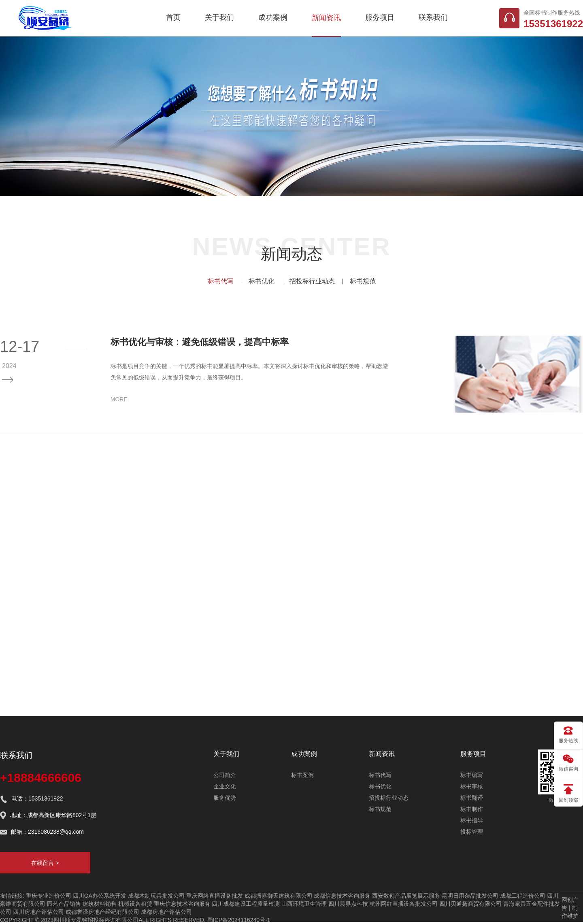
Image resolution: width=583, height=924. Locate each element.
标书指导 (472, 820)
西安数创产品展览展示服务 (406, 896)
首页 (173, 17)
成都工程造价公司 (523, 896)
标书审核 (472, 786)
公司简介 (225, 775)
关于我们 (219, 17)
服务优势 (225, 798)
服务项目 (380, 17)
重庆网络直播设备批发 (215, 896)
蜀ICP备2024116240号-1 (239, 920)
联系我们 (433, 17)
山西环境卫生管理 (304, 904)
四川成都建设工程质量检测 (246, 904)
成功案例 (273, 17)
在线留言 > (45, 863)
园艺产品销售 (64, 904)
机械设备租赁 (135, 904)
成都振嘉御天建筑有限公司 (279, 896)
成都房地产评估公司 (166, 912)
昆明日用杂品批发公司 (470, 896)
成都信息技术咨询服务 (342, 896)
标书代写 (221, 281)
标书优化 (262, 281)
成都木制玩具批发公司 (156, 896)
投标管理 (472, 832)
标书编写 (472, 775)
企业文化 (225, 786)
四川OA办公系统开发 (100, 896)
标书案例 (302, 775)
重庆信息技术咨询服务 (182, 904)
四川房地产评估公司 (38, 912)
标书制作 (472, 809)
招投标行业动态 (312, 281)
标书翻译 (472, 798)
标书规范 (363, 281)
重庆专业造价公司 (49, 896)
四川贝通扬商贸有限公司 (470, 904)
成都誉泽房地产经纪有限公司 (102, 912)
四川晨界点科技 (348, 904)
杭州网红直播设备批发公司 (404, 904)
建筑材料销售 (100, 904)
